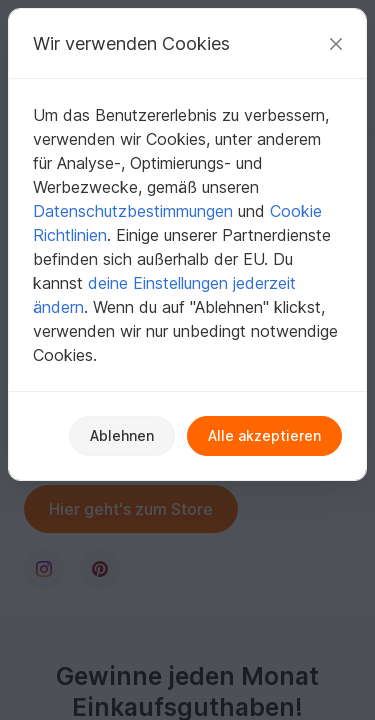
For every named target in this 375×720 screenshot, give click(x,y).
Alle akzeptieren (264, 435)
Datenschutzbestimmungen (133, 211)
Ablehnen (122, 435)
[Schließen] (336, 43)
